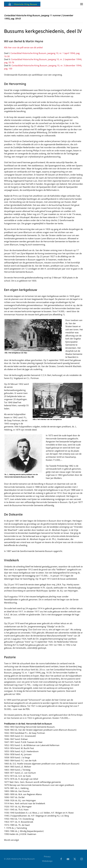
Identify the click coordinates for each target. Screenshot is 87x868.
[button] (82, 4)
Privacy (47, 857)
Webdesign (47, 862)
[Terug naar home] (22, 4)
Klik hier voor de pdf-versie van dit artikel (23, 47)
